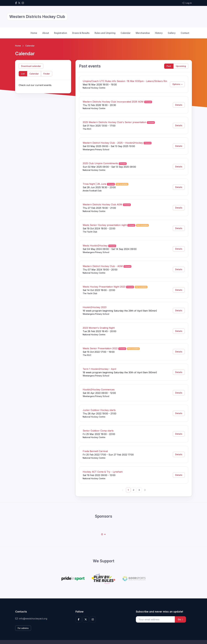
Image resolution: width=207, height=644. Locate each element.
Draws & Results (81, 33)
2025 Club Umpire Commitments (100, 163)
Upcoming (181, 66)
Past (169, 66)
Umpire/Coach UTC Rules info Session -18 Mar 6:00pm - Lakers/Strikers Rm (125, 81)
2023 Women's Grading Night (99, 328)
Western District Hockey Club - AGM (103, 266)
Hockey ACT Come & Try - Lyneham (103, 472)
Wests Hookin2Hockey (95, 246)
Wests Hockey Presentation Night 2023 (104, 287)
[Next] (145, 490)
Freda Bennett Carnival (95, 451)
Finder (47, 74)
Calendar (126, 33)
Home (34, 33)
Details (179, 105)
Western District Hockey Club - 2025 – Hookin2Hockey (113, 143)
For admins (23, 628)
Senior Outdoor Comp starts (98, 431)
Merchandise (143, 33)
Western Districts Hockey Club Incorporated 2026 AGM (113, 102)
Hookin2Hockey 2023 (95, 307)
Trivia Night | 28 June (94, 184)
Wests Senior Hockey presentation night (105, 225)
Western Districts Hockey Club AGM (102, 204)
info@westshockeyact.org (31, 619)
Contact (185, 33)
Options (176, 84)
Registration (61, 33)
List (23, 74)
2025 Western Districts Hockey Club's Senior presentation (114, 122)
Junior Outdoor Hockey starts (99, 410)
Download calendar (31, 66)
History (159, 33)
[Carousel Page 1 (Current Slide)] (102, 534)
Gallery (172, 33)
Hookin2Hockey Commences (99, 390)
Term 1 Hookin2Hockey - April (99, 369)
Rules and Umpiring (105, 33)
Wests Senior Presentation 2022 (100, 348)
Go (180, 619)
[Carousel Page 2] (105, 534)
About (46, 33)
